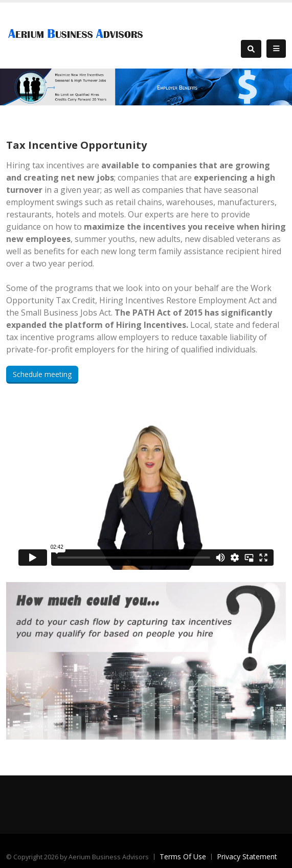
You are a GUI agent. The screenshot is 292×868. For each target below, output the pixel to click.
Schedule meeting (42, 374)
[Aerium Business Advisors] (78, 35)
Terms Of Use (183, 856)
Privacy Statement (247, 856)
